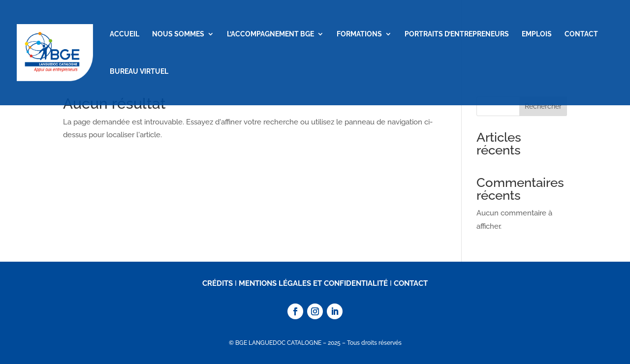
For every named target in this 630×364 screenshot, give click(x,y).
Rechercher (543, 106)
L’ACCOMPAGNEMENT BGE (270, 34)
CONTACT (581, 34)
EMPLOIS (537, 34)
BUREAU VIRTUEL (139, 72)
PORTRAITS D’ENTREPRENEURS (457, 34)
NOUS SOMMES (178, 34)
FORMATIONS (359, 34)
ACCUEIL (125, 34)
